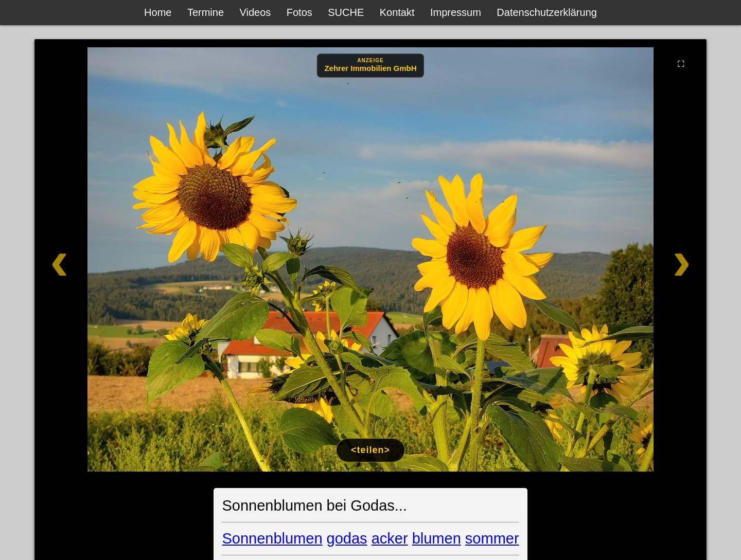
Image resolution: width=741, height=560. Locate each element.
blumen (437, 538)
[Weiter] (639, 259)
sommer (492, 538)
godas (347, 538)
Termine (206, 12)
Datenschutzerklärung (547, 12)
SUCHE (346, 12)
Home (158, 12)
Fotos (299, 12)
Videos (255, 12)
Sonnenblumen (272, 538)
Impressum (456, 12)
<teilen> (370, 450)
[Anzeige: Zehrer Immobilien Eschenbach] (370, 66)
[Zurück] (102, 259)
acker (390, 538)
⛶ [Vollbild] (681, 64)
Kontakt (397, 12)
